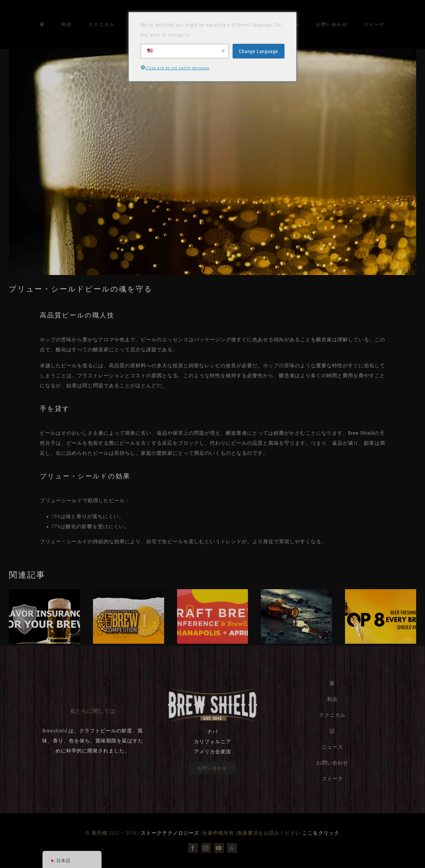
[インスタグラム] (206, 848)
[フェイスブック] (193, 848)
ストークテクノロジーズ (170, 833)
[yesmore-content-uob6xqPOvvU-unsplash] (212, 162)
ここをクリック (321, 833)
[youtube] (219, 848)
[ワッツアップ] (232, 848)
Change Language (258, 51)
